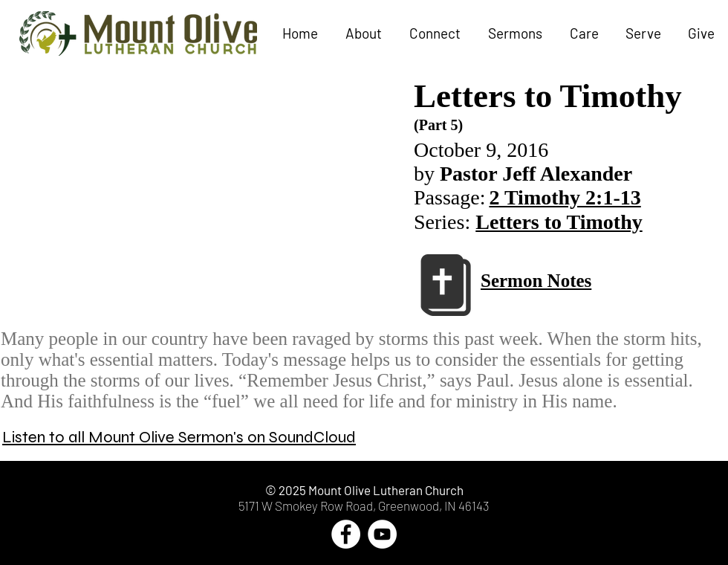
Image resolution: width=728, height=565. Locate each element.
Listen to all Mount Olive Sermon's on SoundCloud (179, 437)
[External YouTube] (204, 197)
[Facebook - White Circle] (346, 534)
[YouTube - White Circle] (382, 534)
